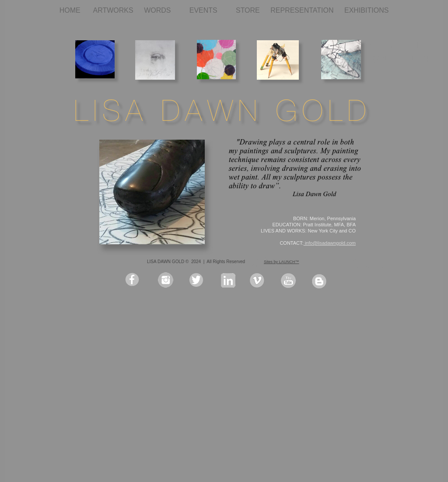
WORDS (162, 10)
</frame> (380, 457)
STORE (249, 10)
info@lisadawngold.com (330, 243)
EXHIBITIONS (366, 10)
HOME (72, 10)
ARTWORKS (114, 10)
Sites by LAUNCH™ (282, 262)
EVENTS (208, 10)
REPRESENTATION (303, 10)
